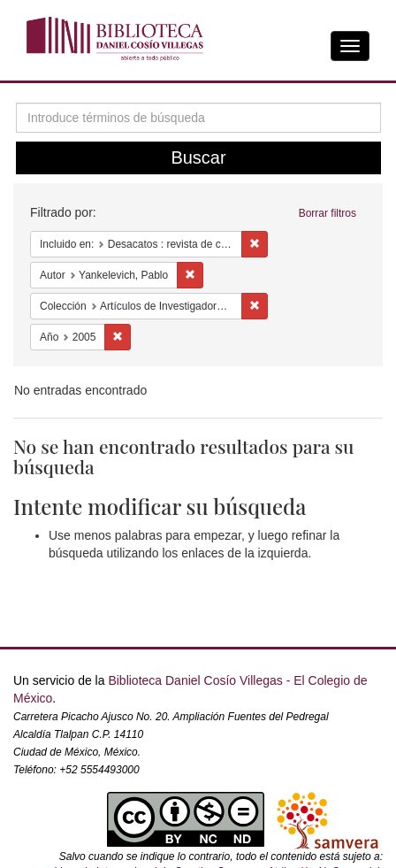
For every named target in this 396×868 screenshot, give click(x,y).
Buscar (198, 157)
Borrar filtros (327, 213)
